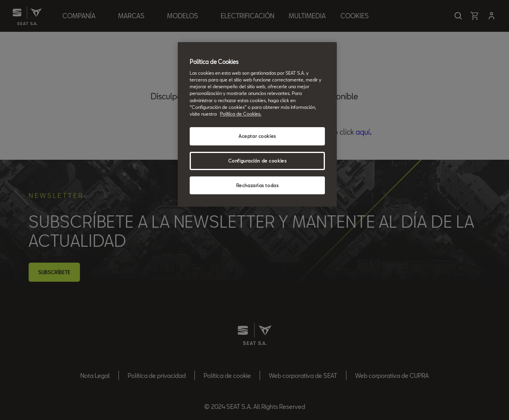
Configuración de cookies (257, 161)
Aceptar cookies (257, 136)
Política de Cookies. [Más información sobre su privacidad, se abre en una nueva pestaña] (241, 114)
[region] (257, 125)
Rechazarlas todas (257, 185)
